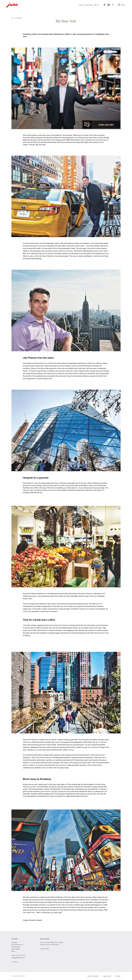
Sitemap (118, 976)
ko (98, 5)
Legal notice (107, 976)
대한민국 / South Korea (86, 5)
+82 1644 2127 (21, 955)
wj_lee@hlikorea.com (18, 958)
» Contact (15, 962)
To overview (18, 18)
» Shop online (45, 949)
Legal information (93, 976)
